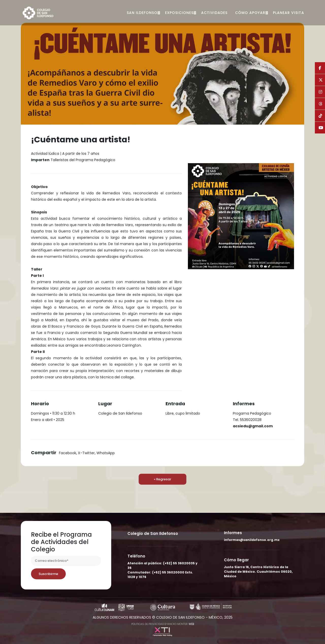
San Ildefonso (142, 13)
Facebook (68, 453)
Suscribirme (48, 574)
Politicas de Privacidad (148, 624)
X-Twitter (86, 453)
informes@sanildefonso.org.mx (252, 540)
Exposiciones (179, 13)
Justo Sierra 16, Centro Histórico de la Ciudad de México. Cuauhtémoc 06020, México (258, 572)
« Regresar (162, 479)
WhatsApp (106, 453)
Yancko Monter (177, 624)
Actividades (214, 13)
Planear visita (289, 13)
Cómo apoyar (250, 13)
